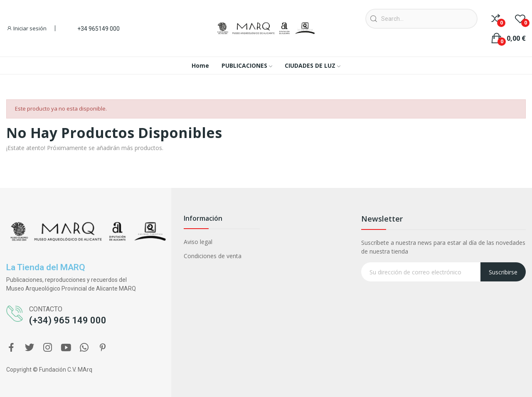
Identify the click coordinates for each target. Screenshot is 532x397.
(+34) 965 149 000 (68, 320)
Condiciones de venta (213, 256)
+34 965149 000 (99, 29)
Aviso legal (198, 242)
